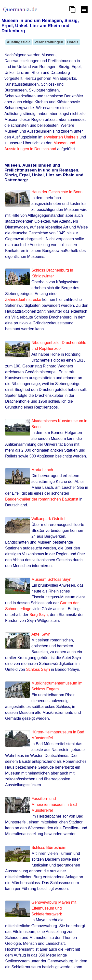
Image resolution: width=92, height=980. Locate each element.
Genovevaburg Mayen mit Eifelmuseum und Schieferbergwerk (54, 908)
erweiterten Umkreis (61, 137)
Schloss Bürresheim (49, 848)
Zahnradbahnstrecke (23, 300)
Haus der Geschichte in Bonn (57, 192)
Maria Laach (42, 470)
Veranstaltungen (49, 42)
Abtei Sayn (41, 634)
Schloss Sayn (38, 669)
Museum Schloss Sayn (51, 579)
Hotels (73, 42)
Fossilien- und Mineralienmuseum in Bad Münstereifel (54, 804)
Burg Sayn (39, 615)
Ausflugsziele (19, 42)
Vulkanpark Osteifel (48, 519)
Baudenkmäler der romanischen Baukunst (42, 499)
